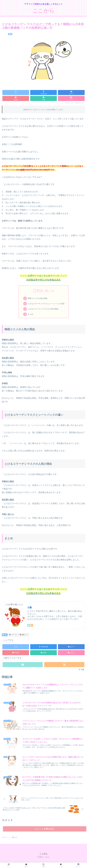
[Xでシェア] (16, 93)
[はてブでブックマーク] (71, 93)
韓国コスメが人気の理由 (38, 299)
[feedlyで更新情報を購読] (29, 626)
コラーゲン (14, 635)
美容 (5, 635)
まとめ (30, 315)
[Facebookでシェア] (44, 93)
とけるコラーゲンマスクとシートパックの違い (47, 304)
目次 (40, 291)
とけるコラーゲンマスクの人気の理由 (43, 309)
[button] (71, 98)
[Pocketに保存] (16, 98)
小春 (30, 608)
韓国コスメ (24, 635)
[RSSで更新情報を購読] (32, 626)
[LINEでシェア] (44, 98)
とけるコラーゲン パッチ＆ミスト (43, 280)
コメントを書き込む (45, 830)
